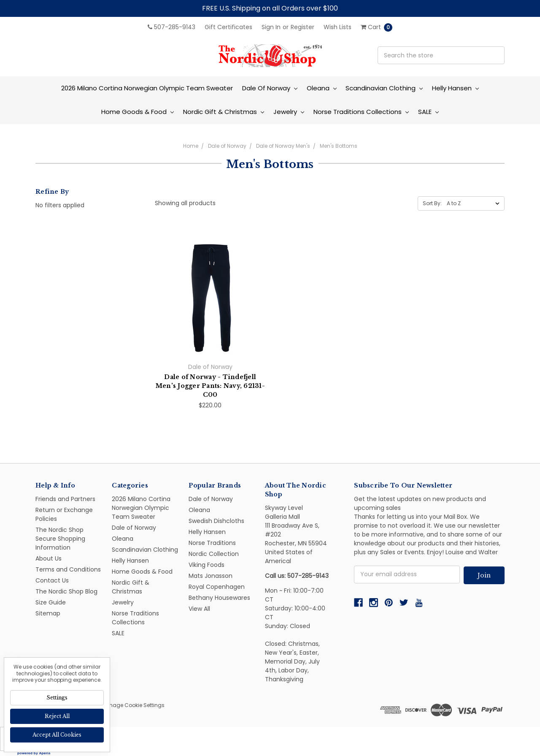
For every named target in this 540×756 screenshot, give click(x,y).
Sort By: (432, 203)
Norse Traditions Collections (361, 112)
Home (191, 146)
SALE (428, 112)
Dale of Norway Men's (283, 146)
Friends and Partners (65, 499)
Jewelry (289, 112)
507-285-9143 (171, 27)
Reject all (57, 716)
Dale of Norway (270, 88)
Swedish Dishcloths (216, 521)
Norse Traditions (212, 543)
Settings (57, 698)
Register (302, 27)
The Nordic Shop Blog (66, 591)
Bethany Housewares (219, 598)
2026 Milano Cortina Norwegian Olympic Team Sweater (147, 88)
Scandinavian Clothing (384, 88)
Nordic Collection (214, 554)
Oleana (322, 88)
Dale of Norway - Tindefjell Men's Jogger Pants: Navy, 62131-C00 (210, 386)
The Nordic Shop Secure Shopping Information (60, 539)
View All (199, 609)
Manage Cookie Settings (133, 705)
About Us (49, 558)
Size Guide (51, 602)
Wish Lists (337, 27)
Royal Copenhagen (217, 587)
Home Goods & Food (138, 112)
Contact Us (52, 580)
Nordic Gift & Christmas (224, 112)
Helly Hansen (455, 88)
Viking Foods (207, 565)
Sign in (271, 27)
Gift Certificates (228, 27)
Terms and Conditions (68, 569)
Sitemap (48, 613)
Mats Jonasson (211, 576)
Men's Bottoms (339, 146)
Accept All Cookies (57, 735)
